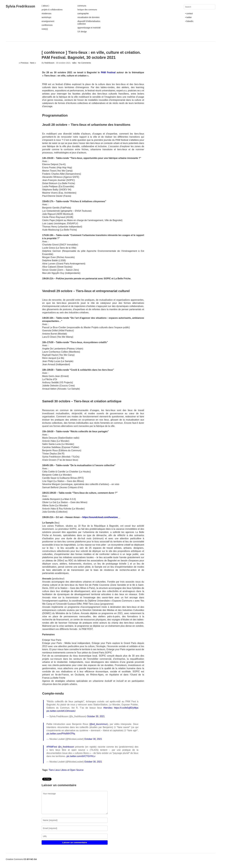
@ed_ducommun (99, 724)
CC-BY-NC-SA (30, 859)
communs (82, 6)
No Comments (84, 63)
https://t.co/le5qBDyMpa (126, 708)
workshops (46, 17)
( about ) (45, 6)
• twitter (188, 17)
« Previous (24, 63)
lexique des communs (87, 10)
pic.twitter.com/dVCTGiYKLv (81, 756)
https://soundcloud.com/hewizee (100, 517)
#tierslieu (108, 708)
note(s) (45, 29)
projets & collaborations (52, 10)
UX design (82, 32)
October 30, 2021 (96, 716)
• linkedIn (189, 21)
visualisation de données (88, 17)
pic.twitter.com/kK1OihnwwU (61, 711)
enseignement (48, 21)
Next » (33, 63)
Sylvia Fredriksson (20, 6)
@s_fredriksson (66, 747)
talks (74, 63)
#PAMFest (52, 747)
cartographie (83, 13)
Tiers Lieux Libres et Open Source (66, 770)
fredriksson (49, 63)
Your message (75, 803)
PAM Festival (108, 72)
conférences (47, 25)
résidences (46, 13)
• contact (189, 13)
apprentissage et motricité (89, 28)
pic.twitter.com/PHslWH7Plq (61, 734)
